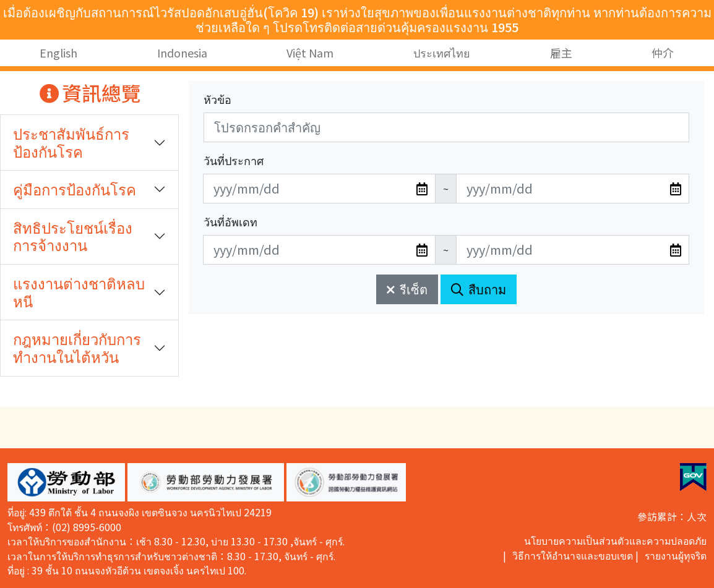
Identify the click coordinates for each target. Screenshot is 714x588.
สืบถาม (479, 289)
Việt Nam (311, 53)
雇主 (561, 53)
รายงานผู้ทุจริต (676, 556)
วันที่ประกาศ (234, 160)
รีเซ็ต (407, 289)
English (58, 53)
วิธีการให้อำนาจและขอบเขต (573, 556)
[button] (66, 482)
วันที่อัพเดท (230, 221)
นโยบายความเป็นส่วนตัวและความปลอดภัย (615, 541)
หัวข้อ (217, 99)
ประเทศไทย (442, 53)
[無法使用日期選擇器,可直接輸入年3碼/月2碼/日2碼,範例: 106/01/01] (320, 189)
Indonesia (182, 53)
